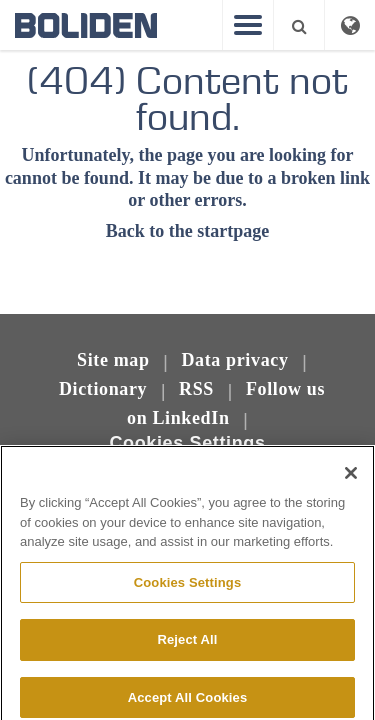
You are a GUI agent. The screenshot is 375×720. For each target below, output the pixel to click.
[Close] (351, 480)
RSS (196, 389)
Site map (113, 360)
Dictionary (103, 389)
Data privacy (234, 360)
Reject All (187, 646)
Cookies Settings (187, 443)
